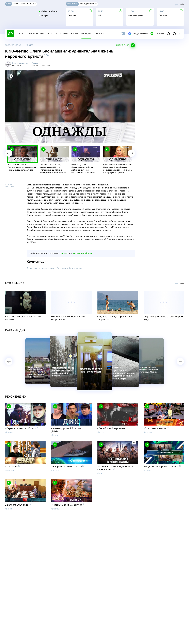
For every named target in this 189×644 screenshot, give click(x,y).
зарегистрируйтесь (82, 253)
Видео (74, 34)
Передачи (86, 34)
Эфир (21, 34)
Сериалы (100, 34)
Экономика (157, 34)
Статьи (64, 34)
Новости (52, 34)
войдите (64, 253)
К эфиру (44, 15)
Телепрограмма (36, 34)
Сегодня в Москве (138, 34)
